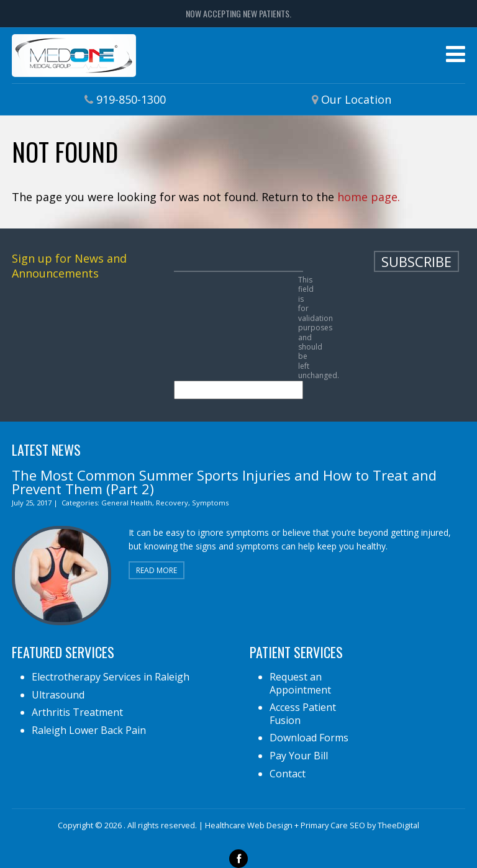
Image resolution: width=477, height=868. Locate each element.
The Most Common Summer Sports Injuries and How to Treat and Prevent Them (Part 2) (224, 482)
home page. (369, 197)
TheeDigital (398, 825)
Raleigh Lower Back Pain (89, 730)
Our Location (356, 99)
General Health (127, 503)
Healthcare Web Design (249, 825)
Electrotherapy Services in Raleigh (111, 677)
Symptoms (210, 503)
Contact (288, 774)
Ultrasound (58, 695)
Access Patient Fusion (303, 714)
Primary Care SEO (333, 825)
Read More (157, 570)
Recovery (172, 503)
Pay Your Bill (299, 756)
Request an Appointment (300, 683)
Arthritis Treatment (77, 712)
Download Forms (309, 738)
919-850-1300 (131, 99)
